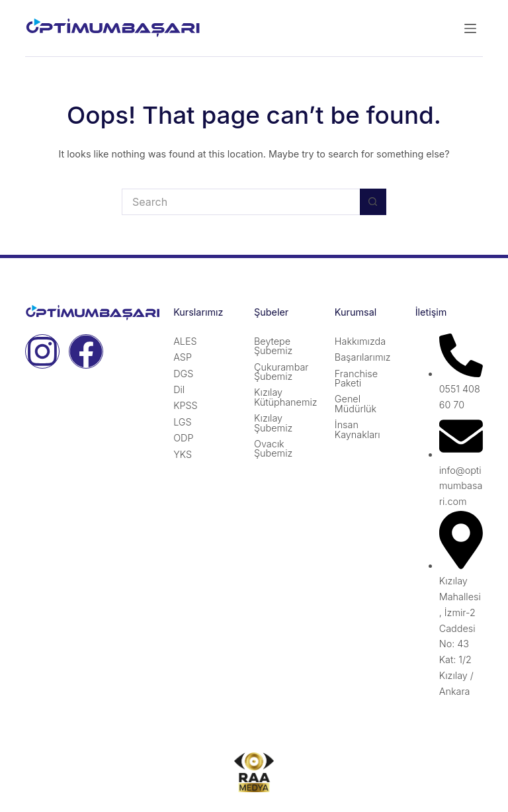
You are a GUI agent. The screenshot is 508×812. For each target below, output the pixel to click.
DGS (183, 374)
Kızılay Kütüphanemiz (286, 397)
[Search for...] (241, 202)
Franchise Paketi (356, 378)
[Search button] (373, 202)
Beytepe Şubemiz (273, 346)
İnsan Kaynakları (358, 429)
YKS (183, 454)
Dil (179, 389)
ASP (183, 357)
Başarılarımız (363, 357)
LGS (183, 422)
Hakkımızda (360, 341)
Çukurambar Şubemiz (281, 372)
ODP (183, 438)
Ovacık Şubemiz (273, 448)
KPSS (186, 405)
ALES (185, 341)
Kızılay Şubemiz (273, 423)
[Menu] (470, 28)
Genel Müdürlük (356, 403)
